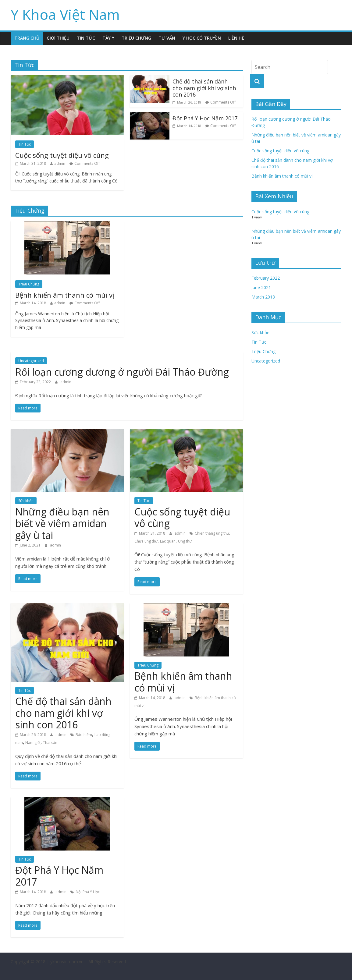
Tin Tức (86, 38)
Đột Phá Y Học (88, 892)
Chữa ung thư (146, 541)
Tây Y (108, 38)
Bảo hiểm (84, 735)
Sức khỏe (26, 501)
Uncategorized (31, 361)
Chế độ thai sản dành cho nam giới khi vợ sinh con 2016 (204, 88)
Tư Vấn (167, 38)
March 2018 (263, 297)
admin (60, 163)
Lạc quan (168, 541)
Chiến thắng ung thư (212, 533)
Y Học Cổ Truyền (202, 38)
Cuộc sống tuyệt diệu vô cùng (62, 155)
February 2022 (266, 278)
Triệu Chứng (136, 38)
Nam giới (33, 743)
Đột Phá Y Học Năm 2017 (205, 118)
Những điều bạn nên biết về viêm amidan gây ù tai (62, 523)
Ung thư (185, 541)
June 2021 (261, 287)
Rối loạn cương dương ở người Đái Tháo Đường (122, 372)
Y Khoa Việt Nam (65, 14)
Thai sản (50, 743)
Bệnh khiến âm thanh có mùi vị (65, 295)
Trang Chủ (27, 38)
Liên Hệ (236, 38)
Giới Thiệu (58, 38)
